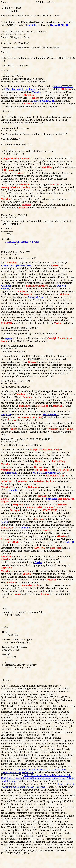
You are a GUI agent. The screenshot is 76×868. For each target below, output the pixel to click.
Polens (4, 522)
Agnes (8, 338)
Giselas (38, 562)
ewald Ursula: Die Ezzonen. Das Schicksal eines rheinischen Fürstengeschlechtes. (34, 771)
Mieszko (36, 92)
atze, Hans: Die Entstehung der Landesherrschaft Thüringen (38, 785)
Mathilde (31, 25)
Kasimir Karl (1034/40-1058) (16, 265)
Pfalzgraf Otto (36, 297)
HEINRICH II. (51, 414)
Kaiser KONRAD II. (44, 101)
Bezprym (6, 414)
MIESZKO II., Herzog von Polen (22, 242)
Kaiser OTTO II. (59, 25)
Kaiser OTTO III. (63, 86)
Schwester (52, 499)
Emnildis (14, 490)
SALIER (69, 542)
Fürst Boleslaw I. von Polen (20, 89)
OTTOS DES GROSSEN (47, 473)
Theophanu (11, 473)
